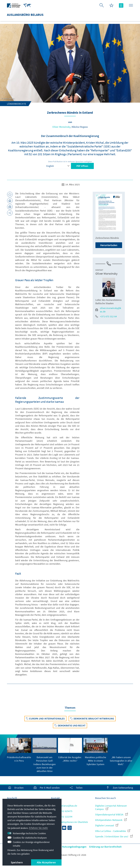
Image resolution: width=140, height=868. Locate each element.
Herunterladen (109, 245)
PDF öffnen (82, 166)
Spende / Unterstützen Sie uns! (114, 836)
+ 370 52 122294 (62, 817)
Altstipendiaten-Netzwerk (111, 820)
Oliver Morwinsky (61, 127)
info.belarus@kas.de (64, 806)
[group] (19, 750)
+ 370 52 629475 (62, 811)
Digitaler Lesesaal (107, 825)
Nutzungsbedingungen (74, 847)
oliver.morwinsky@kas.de (108, 310)
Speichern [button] (17, 862)
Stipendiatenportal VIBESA (111, 815)
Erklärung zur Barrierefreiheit (105, 847)
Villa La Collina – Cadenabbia (113, 831)
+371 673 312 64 (106, 316)
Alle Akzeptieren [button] (46, 862)
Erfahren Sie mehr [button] (38, 828)
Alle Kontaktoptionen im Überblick (70, 822)
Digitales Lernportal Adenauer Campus (111, 807)
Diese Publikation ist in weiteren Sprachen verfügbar (70, 161)
